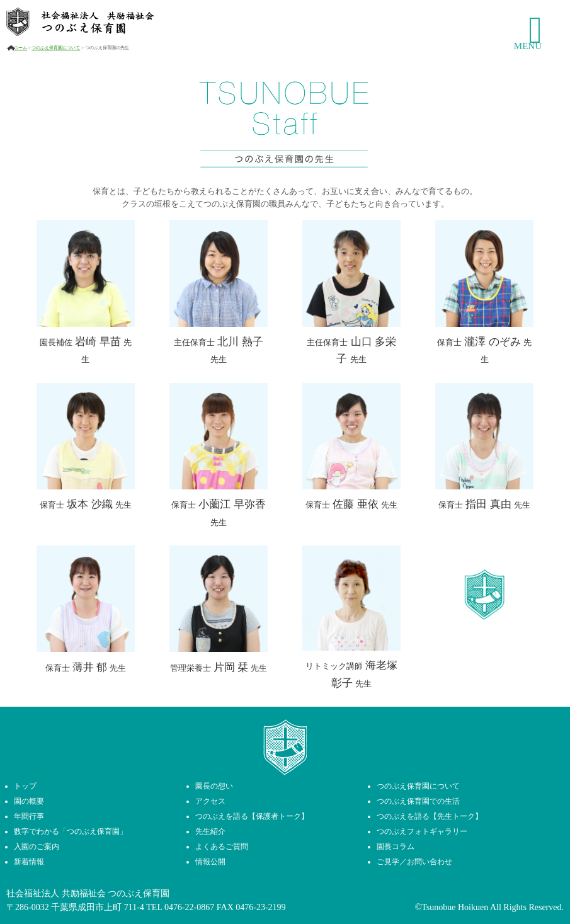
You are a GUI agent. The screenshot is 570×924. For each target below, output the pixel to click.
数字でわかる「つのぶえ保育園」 (71, 831)
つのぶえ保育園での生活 (418, 801)
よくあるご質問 (222, 847)
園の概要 (29, 801)
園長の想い (214, 786)
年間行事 (29, 816)
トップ (25, 786)
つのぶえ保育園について (418, 786)
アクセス (210, 801)
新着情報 (29, 862)
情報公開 (210, 862)
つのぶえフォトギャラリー (422, 831)
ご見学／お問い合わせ (414, 862)
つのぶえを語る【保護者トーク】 (252, 816)
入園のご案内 (37, 847)
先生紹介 (210, 831)
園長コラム (396, 847)
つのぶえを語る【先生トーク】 (430, 816)
